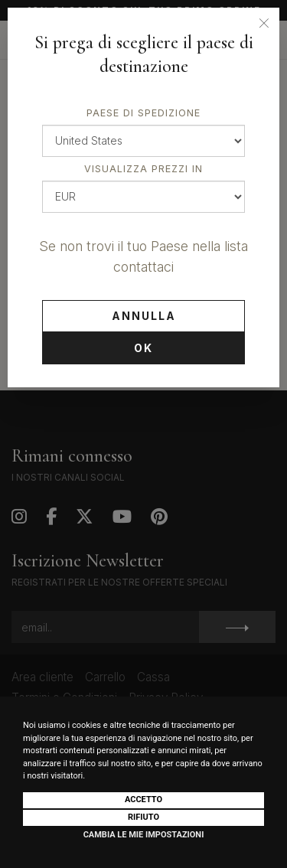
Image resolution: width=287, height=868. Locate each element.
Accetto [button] (143, 799)
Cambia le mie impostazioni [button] (144, 835)
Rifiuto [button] (143, 817)
